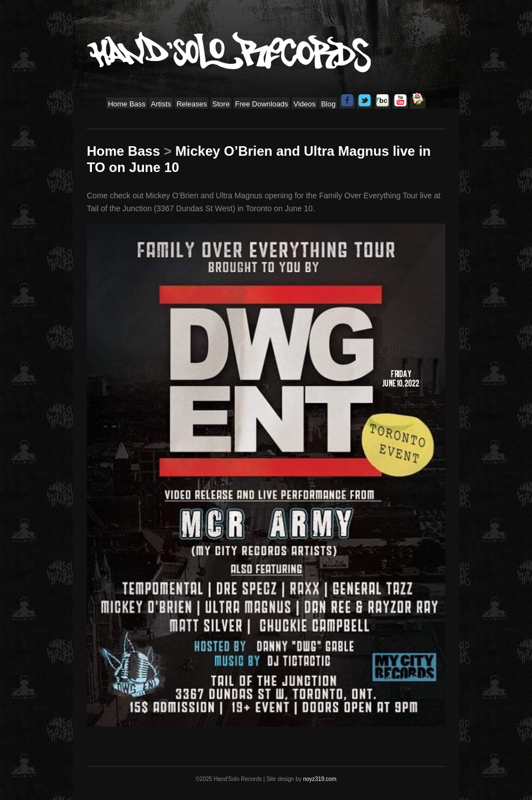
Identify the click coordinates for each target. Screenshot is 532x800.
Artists (161, 104)
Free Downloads (262, 104)
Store (221, 104)
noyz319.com (319, 779)
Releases (192, 104)
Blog (328, 104)
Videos (305, 104)
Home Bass (127, 104)
